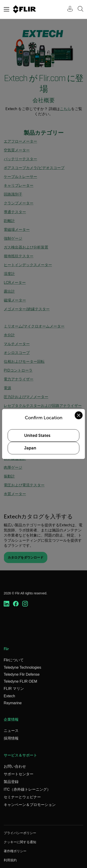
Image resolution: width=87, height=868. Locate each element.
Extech (9, 696)
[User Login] (68, 9)
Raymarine (13, 703)
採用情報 (11, 738)
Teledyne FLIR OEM (20, 681)
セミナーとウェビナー (22, 797)
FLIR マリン (14, 689)
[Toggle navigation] (6, 9)
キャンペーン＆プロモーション (30, 805)
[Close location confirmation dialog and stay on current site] (79, 415)
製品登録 (11, 782)
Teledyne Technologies (23, 667)
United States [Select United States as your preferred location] (37, 436)
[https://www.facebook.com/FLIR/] (16, 604)
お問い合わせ (15, 766)
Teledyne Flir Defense (22, 674)
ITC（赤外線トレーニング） (27, 789)
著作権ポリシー (15, 851)
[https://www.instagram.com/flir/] (25, 604)
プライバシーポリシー (20, 833)
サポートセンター (19, 774)
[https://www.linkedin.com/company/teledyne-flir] (6, 604)
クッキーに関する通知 (20, 842)
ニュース (11, 731)
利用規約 (10, 860)
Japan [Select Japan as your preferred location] (30, 448)
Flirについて (14, 660)
